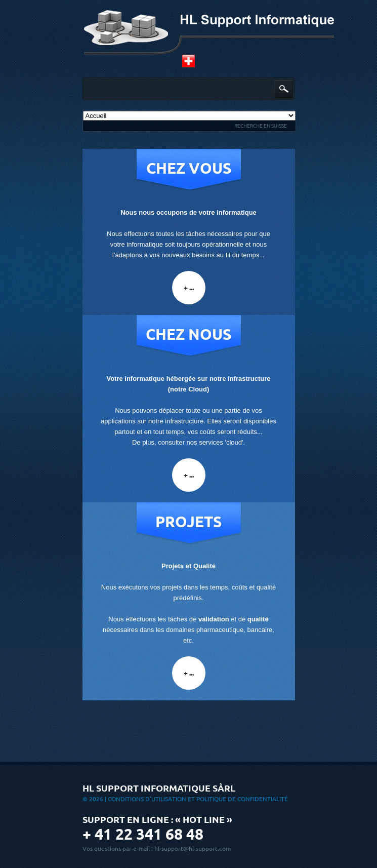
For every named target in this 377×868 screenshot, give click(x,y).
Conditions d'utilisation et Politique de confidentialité (198, 799)
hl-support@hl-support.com (193, 849)
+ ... (189, 288)
